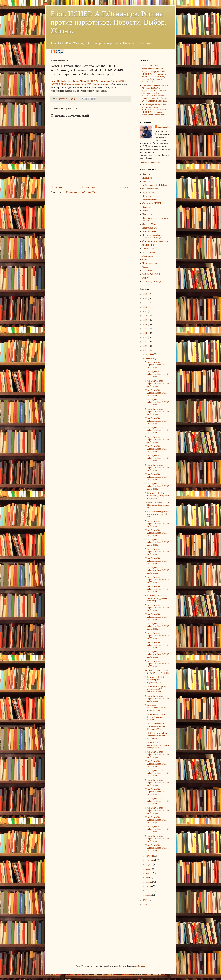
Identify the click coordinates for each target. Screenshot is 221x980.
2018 (145, 324)
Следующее (57, 187)
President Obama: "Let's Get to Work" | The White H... (157, 672)
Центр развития (150, 263)
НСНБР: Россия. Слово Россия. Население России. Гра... (156, 717)
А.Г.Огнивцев (149, 252)
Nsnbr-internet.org (150, 232)
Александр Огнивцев (152, 282)
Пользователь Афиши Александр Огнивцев (152, 236)
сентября (150, 860)
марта (148, 886)
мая (147, 877)
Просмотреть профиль (150, 162)
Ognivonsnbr (164, 127)
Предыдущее (124, 187)
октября (149, 856)
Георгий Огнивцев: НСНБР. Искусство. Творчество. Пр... (158, 505)
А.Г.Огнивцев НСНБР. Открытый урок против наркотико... (157, 496)
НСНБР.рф (147, 178)
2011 (145, 900)
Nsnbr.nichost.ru (150, 228)
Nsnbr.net (147, 211)
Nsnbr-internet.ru (150, 200)
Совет (145, 260)
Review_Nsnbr (149, 249)
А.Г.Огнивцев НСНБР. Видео (156, 185)
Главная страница (90, 187)
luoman (122, 966)
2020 (145, 316)
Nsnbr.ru (146, 174)
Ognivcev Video (149, 224)
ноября (149, 359)
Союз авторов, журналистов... (156, 241)
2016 (145, 333)
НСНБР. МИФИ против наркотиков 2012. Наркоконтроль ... (156, 689)
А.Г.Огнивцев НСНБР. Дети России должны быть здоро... (156, 598)
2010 (145, 905)
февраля (149, 891)
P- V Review (148, 271)
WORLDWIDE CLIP (152, 274)
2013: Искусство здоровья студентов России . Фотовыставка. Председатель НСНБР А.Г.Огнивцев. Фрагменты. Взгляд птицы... (156, 110)
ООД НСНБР (148, 245)
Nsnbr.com (147, 214)
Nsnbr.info (147, 207)
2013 (145, 346)
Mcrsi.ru (146, 182)
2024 (145, 298)
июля (148, 869)
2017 (145, 329)
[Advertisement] (74, 936)
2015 (145, 337)
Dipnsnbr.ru (148, 196)
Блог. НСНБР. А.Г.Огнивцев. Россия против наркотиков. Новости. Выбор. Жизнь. (109, 22)
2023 (145, 303)
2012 (145, 351)
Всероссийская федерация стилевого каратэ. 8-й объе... (157, 514)
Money (145, 278)
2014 (145, 342)
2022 (145, 307)
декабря (149, 354)
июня (148, 873)
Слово (145, 267)
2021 (145, 311)
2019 (145, 320)
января (149, 895)
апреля (149, 882)
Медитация (148, 256)
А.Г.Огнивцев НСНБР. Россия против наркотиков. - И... (155, 680)
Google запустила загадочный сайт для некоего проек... (156, 708)
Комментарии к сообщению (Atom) (82, 192)
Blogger (142, 966)
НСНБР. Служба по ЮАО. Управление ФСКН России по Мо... (157, 726)
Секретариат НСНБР (152, 203)
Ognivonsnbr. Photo (151, 189)
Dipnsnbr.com (148, 192)
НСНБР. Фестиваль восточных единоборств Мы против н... (157, 745)
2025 (145, 294)
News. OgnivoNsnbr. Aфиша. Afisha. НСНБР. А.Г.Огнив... (157, 365)
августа (149, 864)
